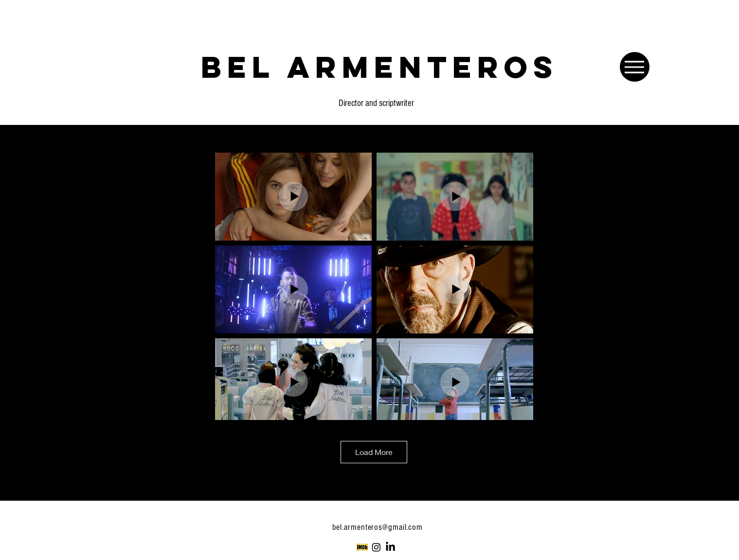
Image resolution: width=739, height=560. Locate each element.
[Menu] (635, 67)
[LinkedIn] (390, 547)
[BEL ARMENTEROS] (379, 67)
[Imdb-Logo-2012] (362, 547)
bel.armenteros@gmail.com (379, 527)
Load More (374, 452)
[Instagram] (376, 547)
